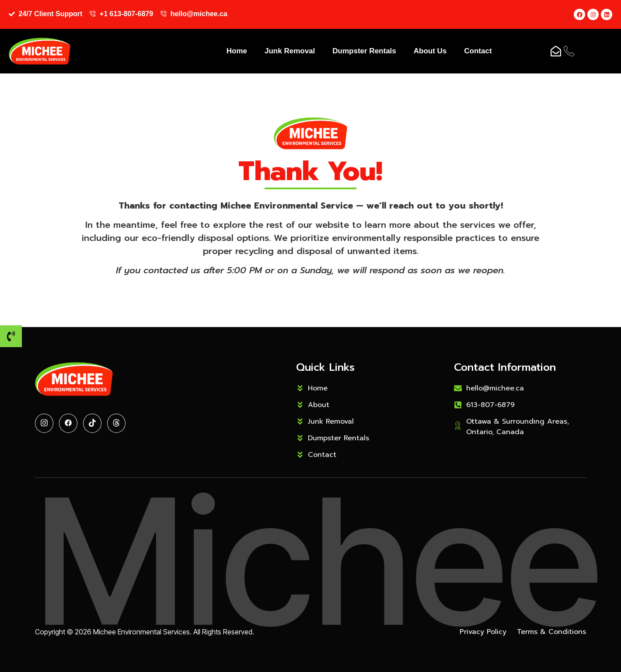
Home (237, 51)
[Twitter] (44, 423)
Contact (478, 51)
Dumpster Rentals (364, 51)
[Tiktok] (92, 423)
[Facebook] (68, 423)
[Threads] (116, 423)
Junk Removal (290, 51)
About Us (430, 51)
